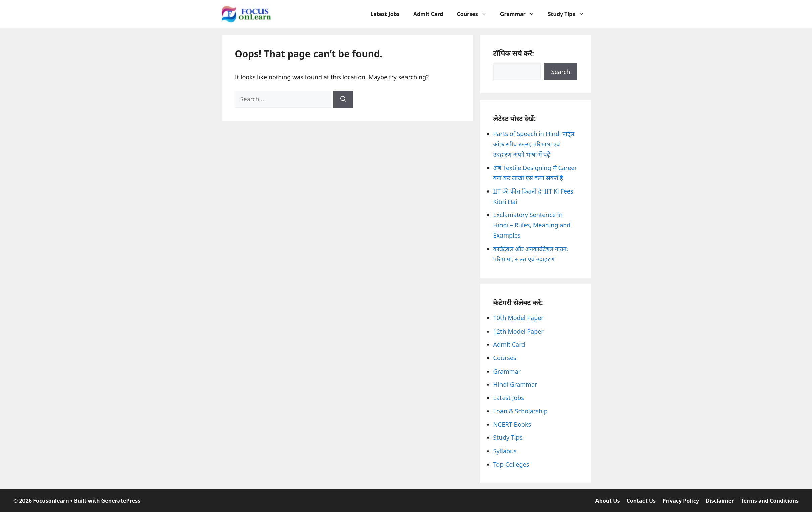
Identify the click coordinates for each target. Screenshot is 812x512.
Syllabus (505, 451)
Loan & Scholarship (521, 411)
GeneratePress (121, 501)
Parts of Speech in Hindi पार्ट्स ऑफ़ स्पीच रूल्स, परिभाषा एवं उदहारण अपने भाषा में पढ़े (534, 144)
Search (561, 72)
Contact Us (641, 501)
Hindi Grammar (515, 384)
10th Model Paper (519, 318)
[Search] (343, 99)
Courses (475, 14)
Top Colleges (511, 464)
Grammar (521, 14)
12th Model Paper (519, 331)
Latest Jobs (385, 14)
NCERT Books (512, 424)
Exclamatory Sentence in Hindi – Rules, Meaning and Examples (532, 225)
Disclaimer (720, 501)
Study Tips (569, 14)
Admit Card (428, 14)
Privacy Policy (681, 501)
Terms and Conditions (770, 501)
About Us (608, 501)
